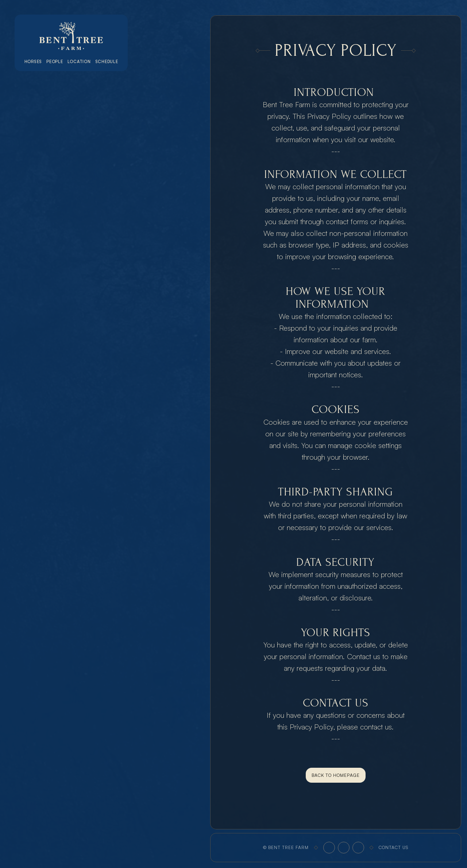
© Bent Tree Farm (286, 847)
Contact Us (393, 847)
